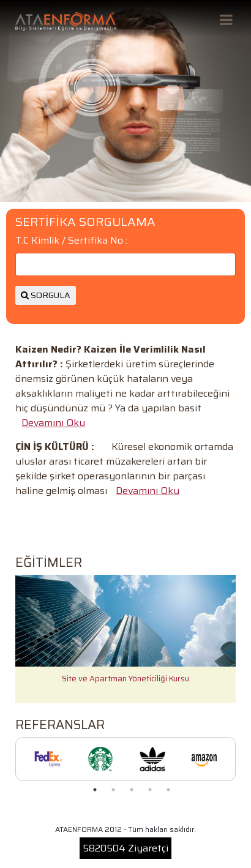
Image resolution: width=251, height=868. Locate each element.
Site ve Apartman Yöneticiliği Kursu (125, 679)
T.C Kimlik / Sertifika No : (71, 241)
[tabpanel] (48, 759)
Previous (6, 639)
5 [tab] (168, 790)
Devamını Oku (53, 423)
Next (245, 639)
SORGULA (46, 295)
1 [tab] (95, 790)
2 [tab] (113, 790)
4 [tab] (150, 790)
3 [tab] (132, 790)
